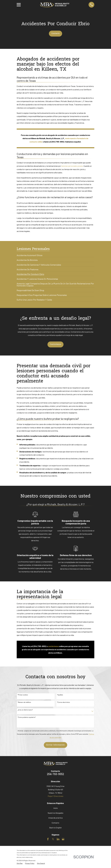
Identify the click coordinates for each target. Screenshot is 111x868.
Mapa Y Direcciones (55, 796)
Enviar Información (56, 745)
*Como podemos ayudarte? (27, 717)
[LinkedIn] (58, 839)
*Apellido (60, 695)
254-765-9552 (55, 774)
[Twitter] (53, 839)
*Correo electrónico (64, 702)
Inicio (55, 808)
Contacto (55, 33)
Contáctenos (55, 344)
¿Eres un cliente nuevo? (25, 710)
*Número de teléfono (24, 702)
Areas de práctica (55, 818)
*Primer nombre (23, 695)
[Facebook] (48, 839)
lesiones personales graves (72, 166)
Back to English (55, 828)
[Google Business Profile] (63, 839)
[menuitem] (30, 254)
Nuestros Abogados (55, 813)
